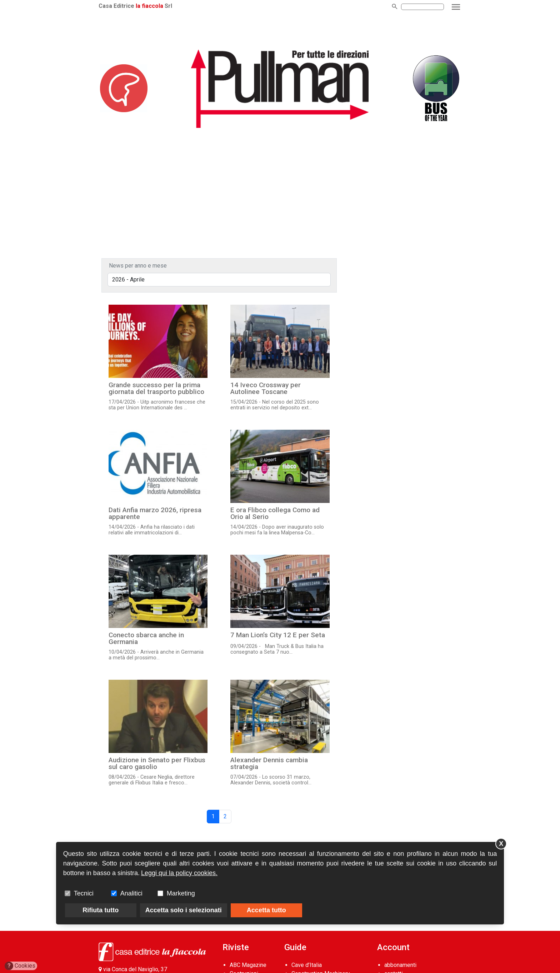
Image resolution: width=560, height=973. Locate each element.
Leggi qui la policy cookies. (179, 873)
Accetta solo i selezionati (184, 910)
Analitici (131, 893)
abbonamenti (400, 965)
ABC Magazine (248, 965)
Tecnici (84, 893)
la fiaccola (149, 6)
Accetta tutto (266, 910)
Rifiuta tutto (101, 910)
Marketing (181, 893)
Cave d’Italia (307, 965)
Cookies (20, 966)
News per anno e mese (138, 266)
